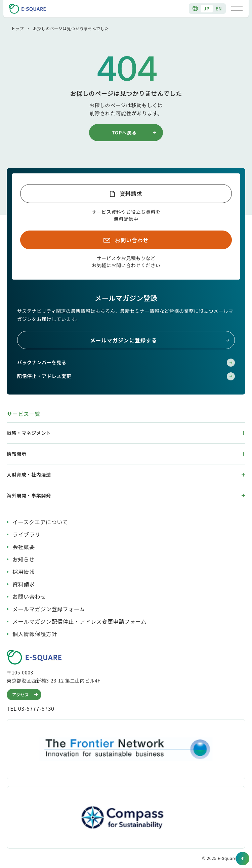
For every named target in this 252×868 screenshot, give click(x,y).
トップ (17, 28)
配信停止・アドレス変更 (126, 376)
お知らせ (24, 559)
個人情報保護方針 (35, 634)
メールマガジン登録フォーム (49, 609)
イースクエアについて (40, 522)
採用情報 (24, 572)
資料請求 (131, 194)
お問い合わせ (132, 240)
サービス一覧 (24, 414)
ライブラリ (26, 534)
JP (206, 9)
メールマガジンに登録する (160, 340)
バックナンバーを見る (126, 363)
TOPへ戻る (135, 132)
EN (219, 9)
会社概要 (24, 547)
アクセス (26, 695)
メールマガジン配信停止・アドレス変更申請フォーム (79, 621)
